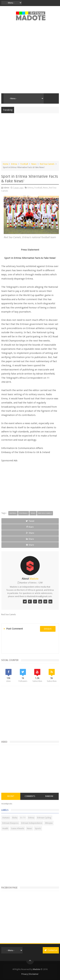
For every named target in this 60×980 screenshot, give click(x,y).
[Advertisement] (30, 59)
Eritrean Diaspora (10, 823)
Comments (30, 796)
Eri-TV (23, 818)
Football (24, 164)
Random (49, 796)
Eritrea (14, 164)
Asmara (6, 818)
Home (6, 164)
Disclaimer (34, 974)
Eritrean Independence (32, 823)
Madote (37, 969)
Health (5, 828)
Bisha (15, 818)
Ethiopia (49, 823)
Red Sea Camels (47, 164)
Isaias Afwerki (18, 828)
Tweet (30, 521)
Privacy (25, 974)
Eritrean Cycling (44, 818)
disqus (48, 629)
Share (30, 527)
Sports (38, 828)
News (34, 164)
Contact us (51, 950)
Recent (11, 796)
